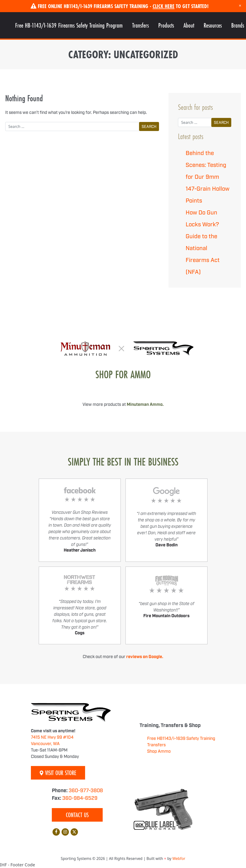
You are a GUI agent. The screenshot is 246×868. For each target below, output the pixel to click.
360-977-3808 (86, 791)
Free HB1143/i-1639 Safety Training (181, 739)
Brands (238, 25)
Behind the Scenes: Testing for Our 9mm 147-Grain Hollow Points (207, 177)
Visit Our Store (58, 773)
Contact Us (77, 815)
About (189, 25)
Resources (213, 25)
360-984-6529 (80, 798)
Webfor (179, 858)
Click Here (164, 6)
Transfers (140, 25)
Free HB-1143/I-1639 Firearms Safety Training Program (69, 25)
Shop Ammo (159, 752)
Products (166, 25)
